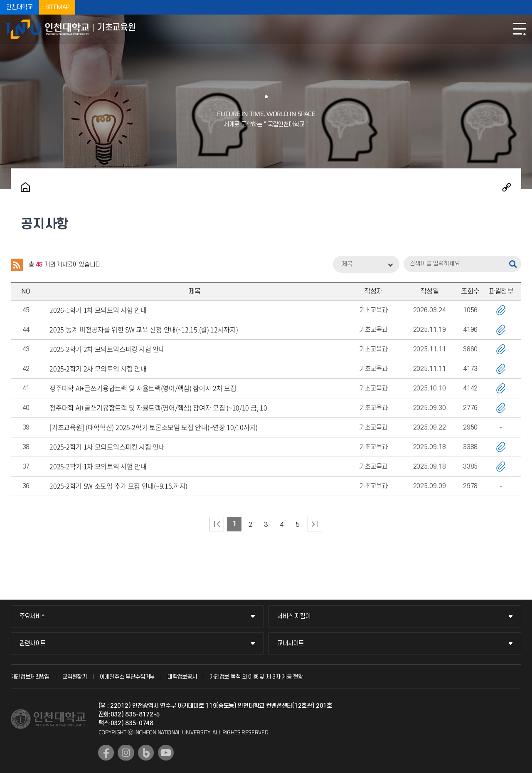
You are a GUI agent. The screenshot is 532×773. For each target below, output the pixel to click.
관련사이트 (33, 643)
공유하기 (507, 187)
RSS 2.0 (17, 265)
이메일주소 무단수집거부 (127, 677)
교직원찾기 (75, 677)
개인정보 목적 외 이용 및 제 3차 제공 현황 (256, 677)
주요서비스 (33, 616)
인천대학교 (20, 7)
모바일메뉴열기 (520, 29)
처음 (217, 524)
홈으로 (25, 187)
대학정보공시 (182, 677)
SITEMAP (57, 7)
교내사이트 (291, 643)
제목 (347, 264)
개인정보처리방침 (30, 677)
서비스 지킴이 (294, 616)
